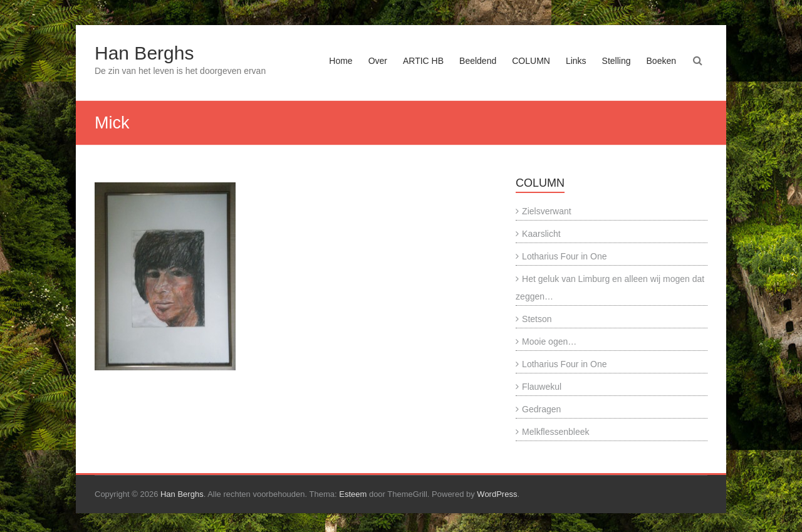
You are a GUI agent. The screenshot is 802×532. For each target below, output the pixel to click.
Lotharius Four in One (564, 256)
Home (341, 61)
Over (378, 61)
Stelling (617, 61)
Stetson (537, 319)
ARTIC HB (423, 61)
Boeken (661, 61)
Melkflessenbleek (555, 432)
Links (576, 61)
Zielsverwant (547, 211)
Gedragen (541, 409)
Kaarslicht (541, 234)
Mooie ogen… (549, 342)
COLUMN (531, 61)
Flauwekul (542, 387)
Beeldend (478, 61)
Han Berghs (144, 53)
